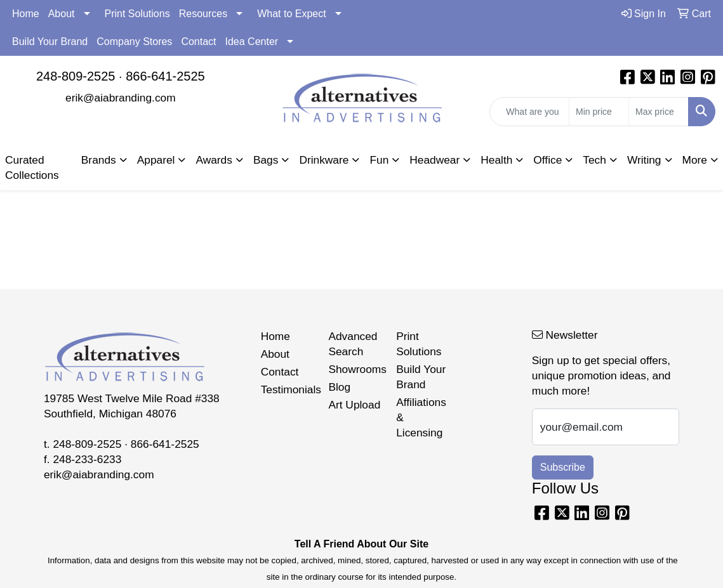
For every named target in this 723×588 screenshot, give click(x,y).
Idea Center (252, 42)
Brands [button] (99, 160)
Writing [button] (644, 160)
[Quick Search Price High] (659, 112)
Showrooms (355, 369)
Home (26, 14)
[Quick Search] (529, 112)
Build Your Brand (50, 42)
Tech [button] (594, 160)
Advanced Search (353, 344)
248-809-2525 (76, 76)
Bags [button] (266, 160)
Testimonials (287, 389)
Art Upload (354, 405)
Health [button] (496, 160)
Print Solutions (137, 14)
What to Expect (292, 14)
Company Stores (134, 42)
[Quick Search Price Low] (599, 112)
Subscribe (563, 467)
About (62, 14)
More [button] (695, 160)
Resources (203, 14)
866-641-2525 (165, 76)
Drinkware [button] (324, 160)
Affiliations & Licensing (421, 417)
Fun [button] (379, 160)
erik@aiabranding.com (121, 98)
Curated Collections (32, 167)
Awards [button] (214, 160)
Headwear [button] (434, 160)
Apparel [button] (156, 160)
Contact (198, 42)
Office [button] (547, 160)
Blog (339, 387)
